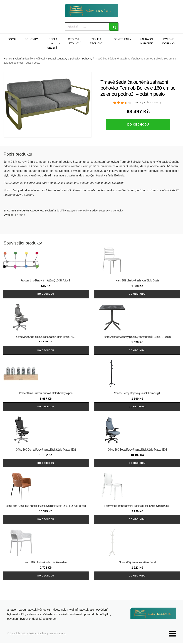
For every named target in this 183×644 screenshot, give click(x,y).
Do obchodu (138, 125)
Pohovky (31, 39)
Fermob (20, 215)
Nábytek (41, 59)
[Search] (114, 27)
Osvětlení (121, 39)
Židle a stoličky (96, 41)
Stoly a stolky (74, 41)
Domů (12, 39)
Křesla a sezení (52, 43)
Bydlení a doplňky (23, 59)
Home (7, 59)
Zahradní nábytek (147, 41)
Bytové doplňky (169, 41)
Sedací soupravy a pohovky (64, 59)
